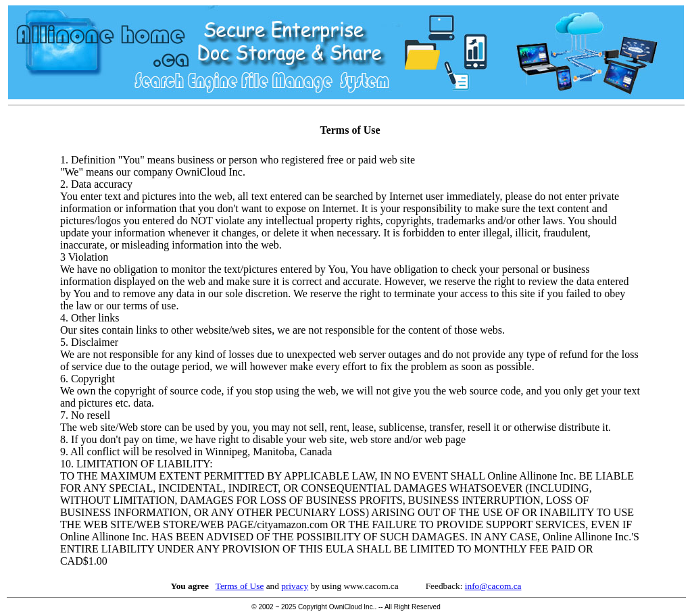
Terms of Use (240, 586)
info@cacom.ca (493, 586)
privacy (295, 586)
